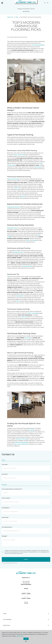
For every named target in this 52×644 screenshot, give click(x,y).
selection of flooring (22, 439)
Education (26, 625)
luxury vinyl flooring (19, 155)
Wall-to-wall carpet (33, 313)
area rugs (24, 317)
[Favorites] (48, 3)
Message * (4, 536)
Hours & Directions (26, 584)
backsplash (20, 296)
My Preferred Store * (7, 527)
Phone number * (6, 498)
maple (35, 240)
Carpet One (10, 17)
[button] (45, 3)
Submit (26, 559)
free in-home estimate (21, 444)
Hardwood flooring (13, 179)
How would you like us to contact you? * (12, 489)
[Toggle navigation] (2, 3)
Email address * (6, 508)
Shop (26, 614)
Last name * (5, 474)
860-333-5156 (26, 12)
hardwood (23, 197)
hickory (28, 240)
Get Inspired (26, 620)
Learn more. (20, 636)
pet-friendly (31, 430)
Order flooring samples (22, 442)
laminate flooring (17, 252)
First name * (5, 464)
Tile (8, 277)
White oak (17, 188)
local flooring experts (38, 45)
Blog (17, 17)
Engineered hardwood (14, 207)
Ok (26, 639)
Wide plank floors (12, 228)
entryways (38, 167)
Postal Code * (5, 517)
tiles (18, 301)
